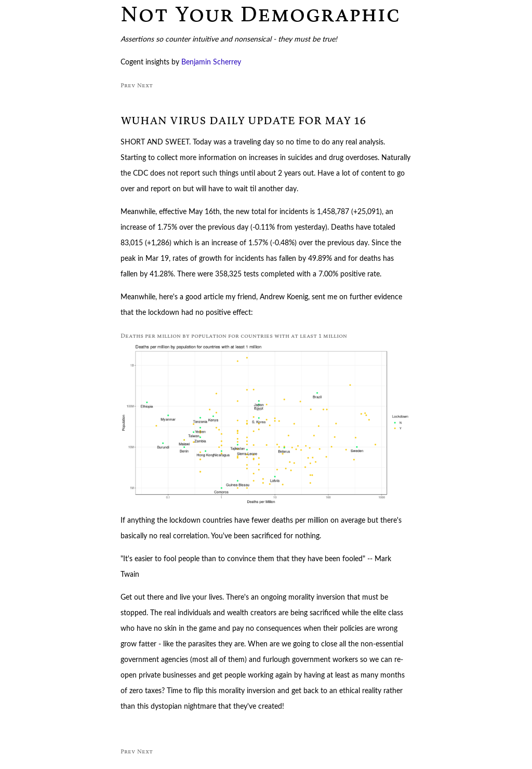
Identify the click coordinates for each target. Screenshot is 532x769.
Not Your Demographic (260, 14)
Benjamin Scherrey (211, 62)
